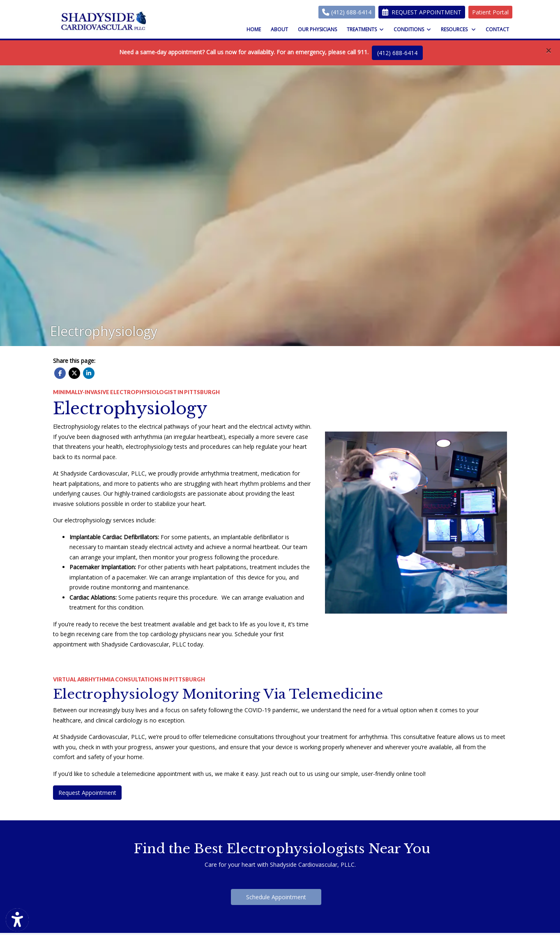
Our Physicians (317, 29)
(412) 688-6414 (347, 12)
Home (254, 29)
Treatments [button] (365, 29)
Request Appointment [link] (422, 12)
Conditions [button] (412, 29)
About (279, 29)
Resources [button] (458, 29)
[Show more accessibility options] (17, 920)
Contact (497, 29)
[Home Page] (104, 21)
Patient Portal (490, 12)
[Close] (548, 51)
